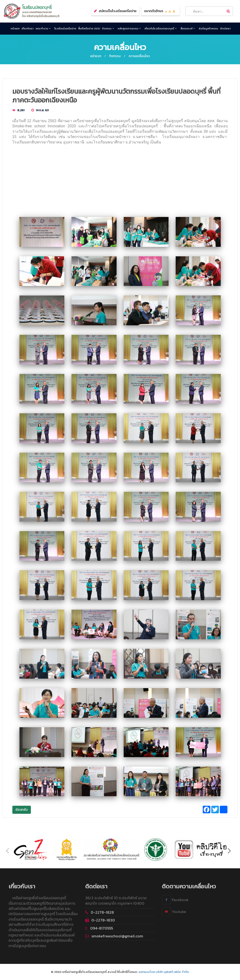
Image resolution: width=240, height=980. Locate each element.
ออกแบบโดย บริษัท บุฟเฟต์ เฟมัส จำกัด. (164, 972)
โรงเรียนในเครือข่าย (65, 28)
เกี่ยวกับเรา (28, 28)
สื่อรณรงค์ (188, 28)
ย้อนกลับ (22, 810)
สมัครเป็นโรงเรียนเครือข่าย (118, 11)
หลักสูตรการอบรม (129, 28)
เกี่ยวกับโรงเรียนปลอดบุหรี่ (161, 28)
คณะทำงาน (43, 28)
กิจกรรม (108, 28)
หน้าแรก (15, 28)
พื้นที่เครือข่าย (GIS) (89, 28)
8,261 (21, 110)
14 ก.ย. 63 (42, 110)
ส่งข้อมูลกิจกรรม (208, 28)
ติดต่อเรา (225, 28)
